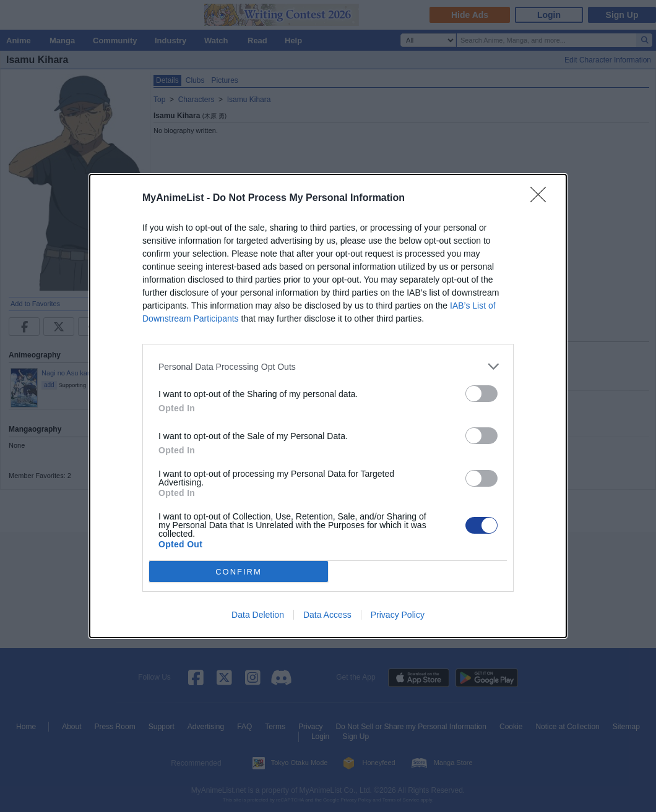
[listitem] (328, 366)
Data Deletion (258, 615)
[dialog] (328, 406)
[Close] (542, 199)
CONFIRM (239, 572)
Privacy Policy (398, 615)
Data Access (327, 615)
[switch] (481, 394)
